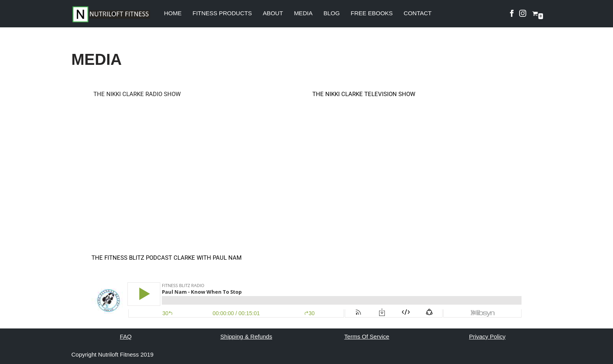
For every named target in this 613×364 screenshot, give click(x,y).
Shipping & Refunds (246, 336)
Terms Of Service (367, 336)
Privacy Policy (487, 336)
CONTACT (418, 13)
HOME (173, 13)
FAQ (126, 336)
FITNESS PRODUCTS (222, 13)
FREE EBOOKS (372, 13)
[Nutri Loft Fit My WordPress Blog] (111, 14)
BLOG (332, 13)
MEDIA (303, 13)
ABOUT (273, 13)
